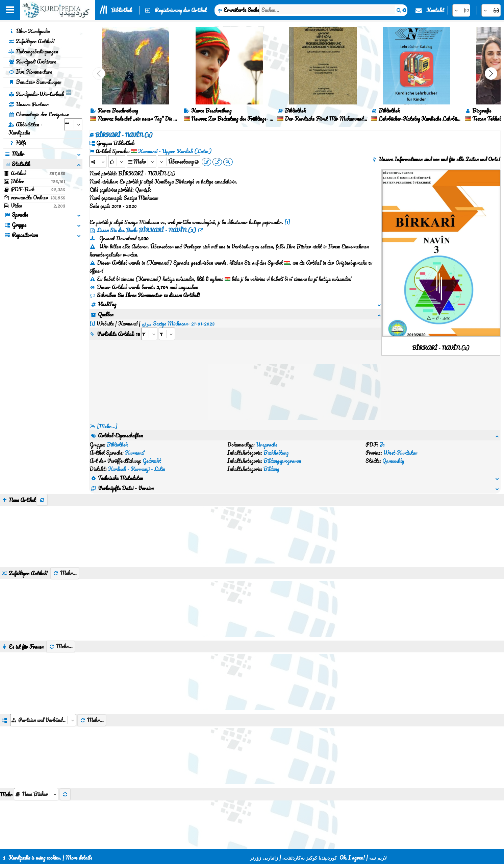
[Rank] (117, 161)
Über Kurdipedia (29, 31)
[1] (287, 222)
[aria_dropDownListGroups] (43, 688)
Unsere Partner (29, 104)
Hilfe (17, 143)
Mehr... (65, 541)
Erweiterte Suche (241, 10)
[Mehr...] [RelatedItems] (107, 426)
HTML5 (259, 841)
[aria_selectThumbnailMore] (36, 762)
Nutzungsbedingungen (33, 51)
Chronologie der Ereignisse (39, 114)
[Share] (98, 161)
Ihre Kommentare (30, 72)
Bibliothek (122, 10)
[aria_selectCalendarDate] (73, 125)
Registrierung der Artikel (181, 10)
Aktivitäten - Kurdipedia (26, 128)
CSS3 (233, 841)
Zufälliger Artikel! (32, 41)
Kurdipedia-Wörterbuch (40, 93)
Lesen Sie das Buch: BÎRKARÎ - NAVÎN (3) (147, 230)
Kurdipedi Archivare (32, 62)
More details (79, 858)
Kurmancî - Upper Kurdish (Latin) (175, 151)
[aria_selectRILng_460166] (167, 326)
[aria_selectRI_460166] (149, 326)
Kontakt (435, 10)
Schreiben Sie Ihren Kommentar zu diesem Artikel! (145, 295)
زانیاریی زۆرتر (264, 858)
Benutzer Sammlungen (35, 82)
